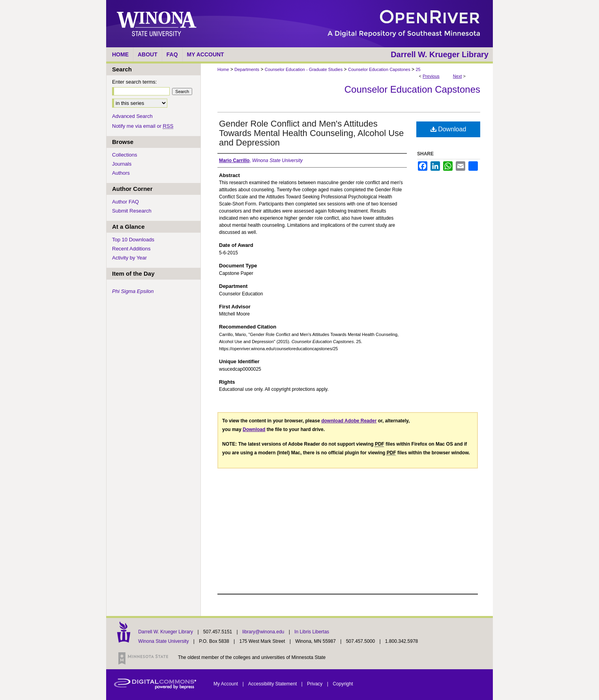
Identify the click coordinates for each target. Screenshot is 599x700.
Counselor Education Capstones (379, 69)
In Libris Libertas (312, 632)
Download (448, 129)
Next (458, 76)
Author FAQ (125, 202)
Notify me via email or (143, 126)
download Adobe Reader (349, 421)
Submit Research (132, 211)
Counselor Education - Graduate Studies (304, 69)
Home (223, 69)
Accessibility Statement (273, 684)
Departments (247, 69)
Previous (431, 76)
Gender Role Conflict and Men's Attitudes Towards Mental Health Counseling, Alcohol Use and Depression (311, 133)
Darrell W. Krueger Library (166, 632)
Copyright (343, 684)
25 (418, 69)
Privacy (315, 684)
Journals (122, 164)
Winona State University (163, 641)
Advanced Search (132, 116)
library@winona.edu (264, 632)
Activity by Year (129, 258)
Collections (125, 155)
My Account (226, 684)
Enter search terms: (134, 82)
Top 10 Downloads (133, 240)
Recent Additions (131, 249)
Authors (121, 173)
